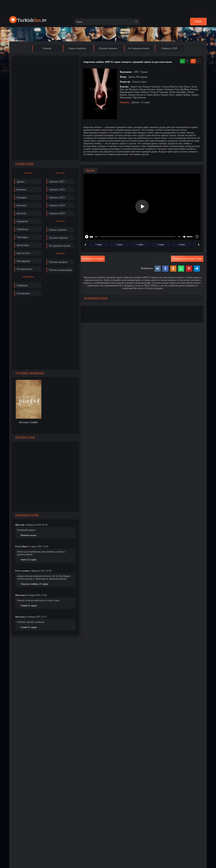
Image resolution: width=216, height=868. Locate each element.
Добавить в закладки (93, 259)
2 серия (119, 245)
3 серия (140, 245)
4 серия (161, 245)
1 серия (98, 245)
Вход (198, 22)
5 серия (182, 245)
